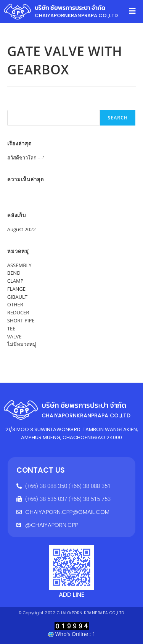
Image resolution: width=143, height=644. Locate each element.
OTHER (15, 304)
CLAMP (15, 281)
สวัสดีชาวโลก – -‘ (26, 158)
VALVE (14, 336)
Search (16, 106)
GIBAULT (17, 297)
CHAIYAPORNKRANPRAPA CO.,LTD (76, 15)
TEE (11, 328)
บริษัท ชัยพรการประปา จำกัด (70, 8)
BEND (14, 273)
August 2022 (22, 229)
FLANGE (16, 289)
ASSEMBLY (19, 265)
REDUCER (18, 312)
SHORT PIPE (21, 320)
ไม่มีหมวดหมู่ (22, 344)
